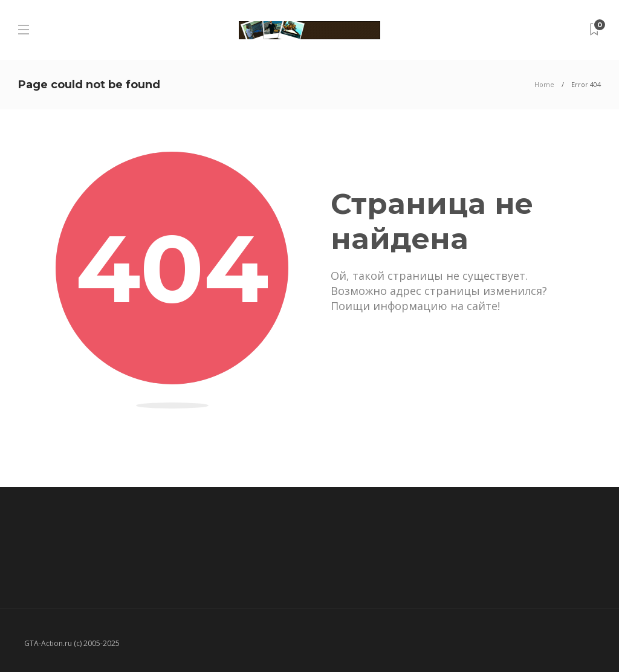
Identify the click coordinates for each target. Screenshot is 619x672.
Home (544, 84)
